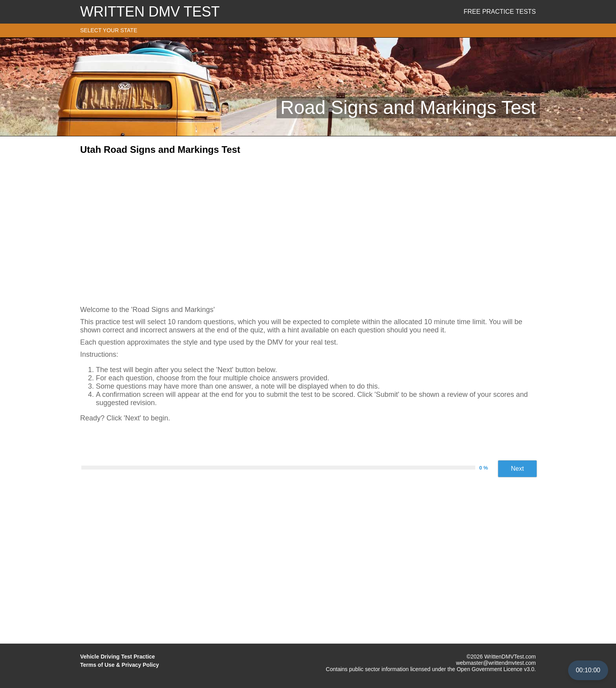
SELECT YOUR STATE (109, 30)
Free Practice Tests (500, 12)
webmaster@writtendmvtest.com (496, 663)
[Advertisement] (308, 227)
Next (518, 469)
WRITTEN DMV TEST (150, 12)
